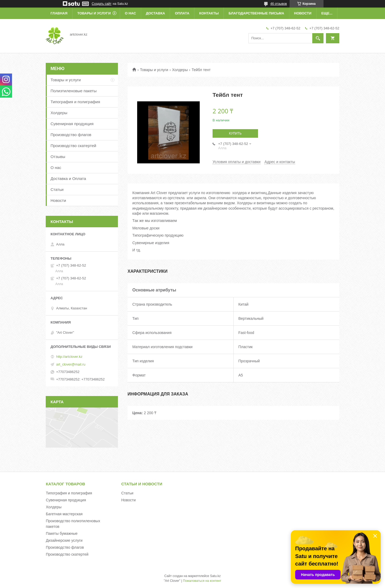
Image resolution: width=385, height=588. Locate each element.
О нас (130, 13)
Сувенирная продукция (72, 124)
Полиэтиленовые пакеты (74, 91)
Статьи (57, 189)
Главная (59, 13)
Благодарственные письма (256, 13)
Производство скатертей (73, 146)
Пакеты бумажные (62, 533)
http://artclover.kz (69, 357)
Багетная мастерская (64, 514)
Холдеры (180, 70)
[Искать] (318, 38)
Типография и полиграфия (75, 102)
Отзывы (58, 157)
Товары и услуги (94, 13)
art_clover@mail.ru (71, 364)
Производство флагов (71, 135)
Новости (303, 13)
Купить (235, 133)
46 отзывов (279, 4)
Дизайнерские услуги (64, 540)
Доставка (156, 13)
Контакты (209, 13)
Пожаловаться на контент (202, 581)
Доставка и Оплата (68, 178)
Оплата (182, 13)
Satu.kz (215, 576)
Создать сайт (102, 4)
